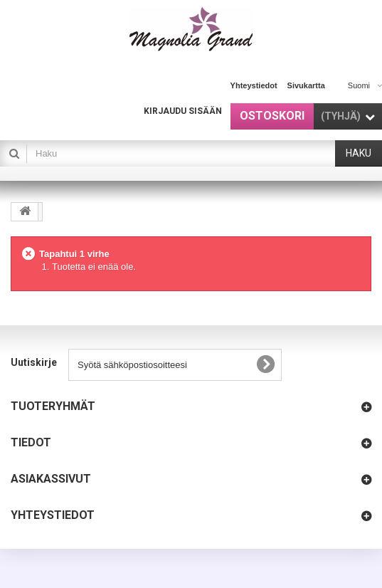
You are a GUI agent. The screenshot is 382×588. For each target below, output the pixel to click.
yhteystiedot (254, 85)
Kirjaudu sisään (183, 111)
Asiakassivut (51, 479)
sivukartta (306, 85)
